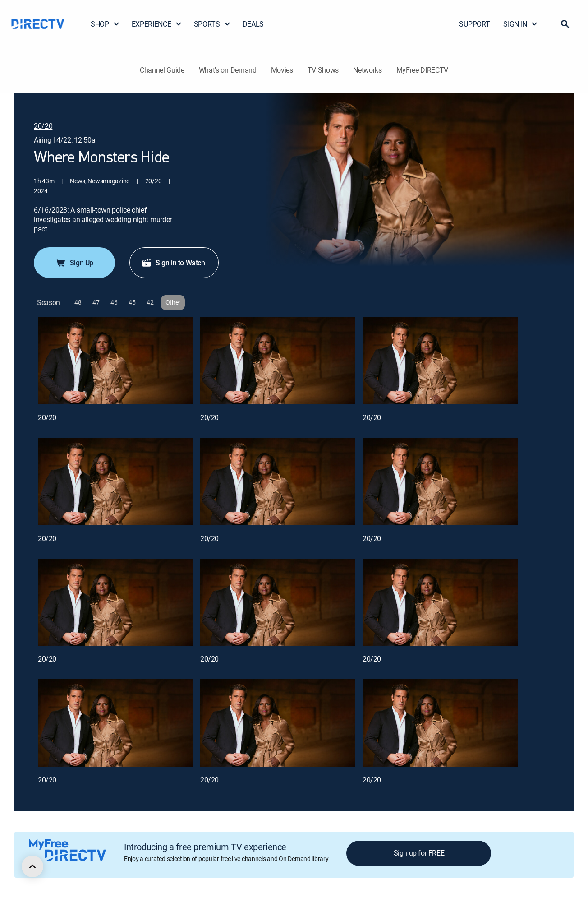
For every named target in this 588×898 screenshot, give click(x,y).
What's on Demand (228, 70)
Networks (367, 70)
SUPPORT (474, 24)
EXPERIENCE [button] (157, 24)
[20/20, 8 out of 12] (278, 602)
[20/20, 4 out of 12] (115, 481)
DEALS (253, 24)
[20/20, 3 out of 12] (440, 361)
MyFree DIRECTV (423, 70)
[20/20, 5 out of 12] (278, 481)
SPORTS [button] (212, 24)
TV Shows (323, 70)
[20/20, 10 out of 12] (115, 723)
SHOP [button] (105, 24)
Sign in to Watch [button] (173, 263)
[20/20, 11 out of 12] (278, 723)
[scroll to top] (32, 866)
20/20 (47, 417)
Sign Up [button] (73, 263)
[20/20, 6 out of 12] (440, 481)
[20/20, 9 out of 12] (440, 602)
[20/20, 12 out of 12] (440, 723)
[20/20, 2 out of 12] (278, 361)
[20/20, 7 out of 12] (115, 602)
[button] (565, 24)
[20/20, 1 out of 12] (115, 361)
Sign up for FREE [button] (419, 853)
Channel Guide (162, 70)
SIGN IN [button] (521, 24)
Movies (282, 70)
